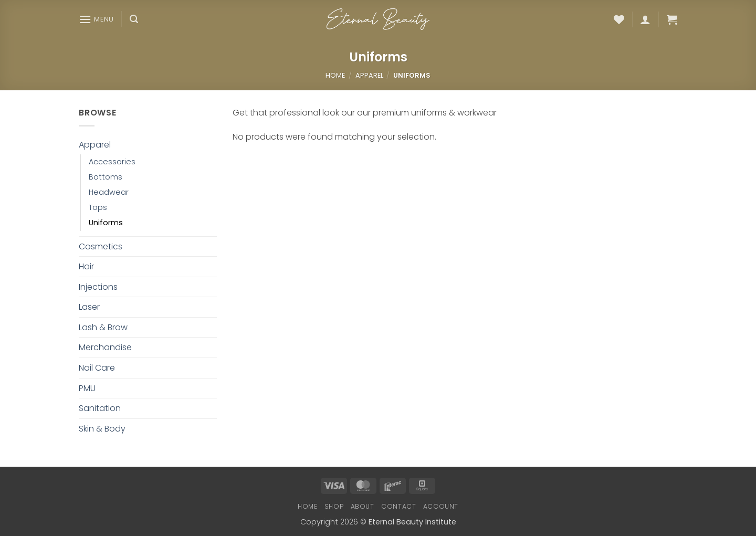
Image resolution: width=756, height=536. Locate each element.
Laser (89, 307)
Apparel (369, 75)
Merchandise (105, 347)
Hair (86, 266)
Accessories (112, 162)
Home (335, 75)
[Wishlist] (619, 19)
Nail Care (97, 368)
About (363, 506)
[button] (96, 19)
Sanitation (100, 408)
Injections (98, 287)
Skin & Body (102, 429)
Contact (398, 506)
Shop (334, 506)
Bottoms (106, 177)
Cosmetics (101, 246)
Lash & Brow (103, 327)
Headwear (109, 192)
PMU (87, 388)
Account (441, 506)
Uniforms (106, 223)
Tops (98, 207)
